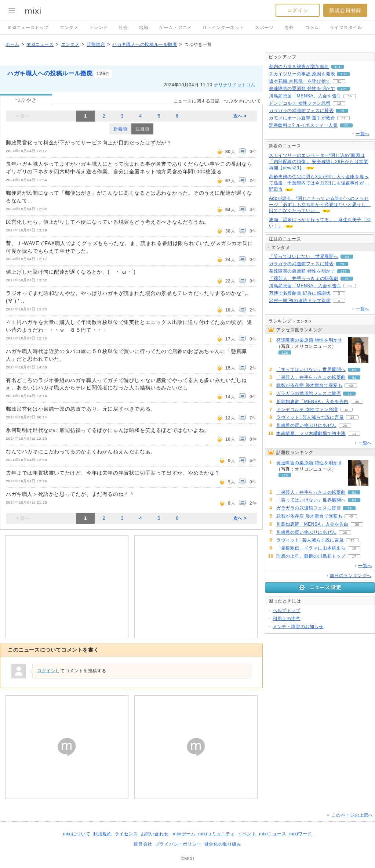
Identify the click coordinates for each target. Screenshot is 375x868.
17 (354, 556)
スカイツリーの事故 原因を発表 (302, 74)
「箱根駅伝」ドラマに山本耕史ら (311, 548)
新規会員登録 (345, 10)
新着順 (120, 129)
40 (351, 386)
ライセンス (126, 834)
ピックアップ (283, 57)
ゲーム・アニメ (175, 28)
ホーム (12, 44)
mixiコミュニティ (217, 834)
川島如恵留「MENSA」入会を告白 (305, 96)
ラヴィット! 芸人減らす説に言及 (310, 417)
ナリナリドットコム (235, 85)
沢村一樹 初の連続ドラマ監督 (300, 300)
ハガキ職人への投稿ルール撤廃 (145, 44)
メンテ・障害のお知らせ (298, 627)
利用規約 (102, 834)
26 (345, 426)
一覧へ (363, 134)
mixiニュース (40, 44)
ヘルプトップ (287, 611)
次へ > (240, 116)
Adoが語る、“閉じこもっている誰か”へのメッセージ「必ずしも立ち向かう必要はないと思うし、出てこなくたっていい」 (320, 205)
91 (347, 279)
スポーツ (264, 28)
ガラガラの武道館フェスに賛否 (301, 111)
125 (344, 89)
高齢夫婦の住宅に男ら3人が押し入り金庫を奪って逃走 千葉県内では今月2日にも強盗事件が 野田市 (319, 183)
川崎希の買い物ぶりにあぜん (306, 425)
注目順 (142, 129)
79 (342, 111)
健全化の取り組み (223, 844)
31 (339, 81)
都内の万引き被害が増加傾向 (299, 66)
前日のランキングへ (351, 576)
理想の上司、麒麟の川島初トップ (311, 556)
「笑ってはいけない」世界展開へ (304, 256)
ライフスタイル (346, 28)
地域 (144, 28)
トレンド (98, 28)
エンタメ (69, 28)
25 (352, 417)
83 (347, 257)
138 (344, 74)
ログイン (298, 10)
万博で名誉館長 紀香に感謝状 (300, 293)
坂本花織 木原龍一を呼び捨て (300, 81)
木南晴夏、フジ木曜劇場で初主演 (311, 433)
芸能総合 (96, 44)
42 (344, 118)
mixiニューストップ (28, 28)
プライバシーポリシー (178, 844)
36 (349, 96)
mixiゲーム (184, 834)
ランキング (280, 321)
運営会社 (143, 844)
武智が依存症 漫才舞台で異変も (309, 385)
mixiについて (77, 834)
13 (339, 103)
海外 (289, 28)
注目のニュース (285, 239)
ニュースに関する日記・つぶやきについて (217, 101)
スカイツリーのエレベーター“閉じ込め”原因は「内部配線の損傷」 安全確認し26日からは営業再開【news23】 (318, 162)
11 (354, 434)
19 (354, 548)
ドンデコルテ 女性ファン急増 (300, 103)
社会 (123, 28)
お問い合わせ (155, 834)
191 (338, 67)
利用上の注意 (287, 619)
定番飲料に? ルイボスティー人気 (303, 125)
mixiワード (301, 834)
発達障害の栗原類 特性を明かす (302, 89)
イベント (247, 834)
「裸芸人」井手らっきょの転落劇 (304, 278)
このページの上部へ (352, 815)
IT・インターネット (223, 28)
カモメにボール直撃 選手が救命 (302, 118)
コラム (312, 28)
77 (346, 125)
